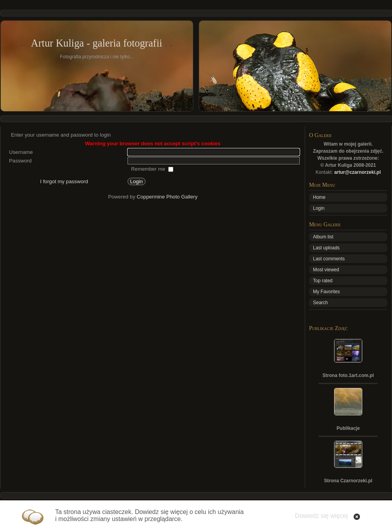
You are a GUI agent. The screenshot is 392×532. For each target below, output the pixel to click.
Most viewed (326, 270)
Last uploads (326, 248)
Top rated (323, 281)
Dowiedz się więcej (321, 516)
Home (319, 197)
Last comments (329, 259)
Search (320, 303)
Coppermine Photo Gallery (167, 197)
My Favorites (326, 292)
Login (319, 208)
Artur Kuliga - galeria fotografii (97, 43)
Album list (323, 237)
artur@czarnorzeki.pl (357, 172)
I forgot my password (64, 181)
